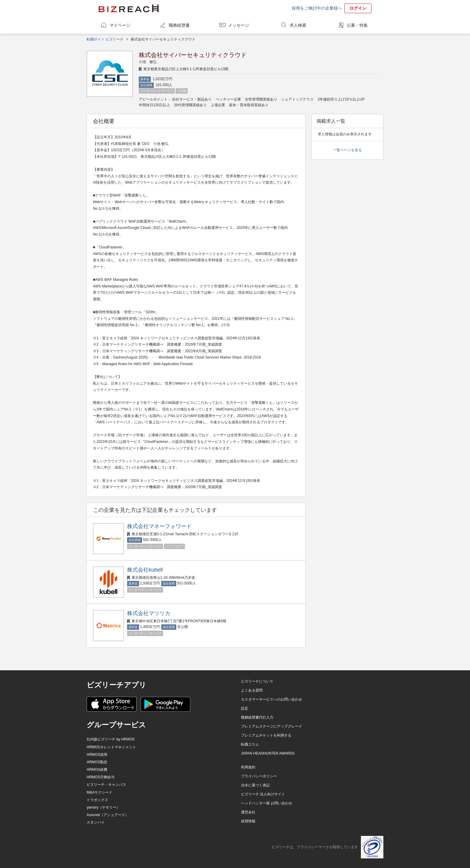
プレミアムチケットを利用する (266, 735)
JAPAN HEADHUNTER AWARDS (268, 753)
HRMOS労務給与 (101, 777)
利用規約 (248, 767)
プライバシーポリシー (259, 776)
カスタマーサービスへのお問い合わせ (272, 699)
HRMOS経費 (97, 770)
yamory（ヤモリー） (103, 807)
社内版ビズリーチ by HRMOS (111, 739)
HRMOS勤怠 (97, 762)
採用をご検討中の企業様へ (317, 8)
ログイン (358, 8)
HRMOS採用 (97, 755)
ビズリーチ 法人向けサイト (263, 794)
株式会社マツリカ (149, 613)
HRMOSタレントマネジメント (111, 747)
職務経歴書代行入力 (257, 717)
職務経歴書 (179, 25)
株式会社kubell (145, 570)
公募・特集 (357, 25)
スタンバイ (96, 822)
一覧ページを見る (347, 150)
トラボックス (97, 800)
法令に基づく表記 (255, 785)
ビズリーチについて (257, 681)
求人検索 (298, 25)
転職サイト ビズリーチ (105, 39)
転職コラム (250, 744)
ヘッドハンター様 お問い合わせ (267, 803)
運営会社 (248, 812)
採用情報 (248, 821)
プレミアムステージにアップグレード (272, 726)
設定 (245, 708)
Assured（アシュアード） (108, 815)
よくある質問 (252, 690)
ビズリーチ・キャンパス (106, 785)
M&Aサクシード (100, 792)
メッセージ (239, 25)
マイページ (120, 25)
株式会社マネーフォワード (159, 526)
